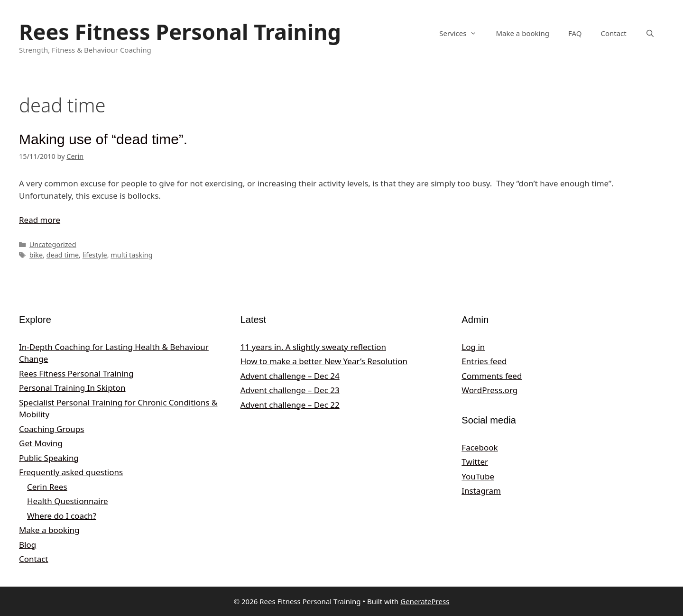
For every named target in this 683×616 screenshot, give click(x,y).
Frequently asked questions (71, 472)
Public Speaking (49, 458)
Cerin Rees (47, 487)
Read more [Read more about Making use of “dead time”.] (40, 220)
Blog (28, 545)
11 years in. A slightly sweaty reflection (313, 347)
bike (36, 255)
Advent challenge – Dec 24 (290, 376)
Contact (613, 33)
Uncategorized (53, 244)
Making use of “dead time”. (103, 139)
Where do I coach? (62, 516)
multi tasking (131, 255)
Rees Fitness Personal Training (180, 32)
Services (463, 33)
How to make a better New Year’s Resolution (324, 361)
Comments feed (492, 376)
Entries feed (484, 361)
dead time (63, 255)
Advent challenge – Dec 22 (290, 405)
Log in (473, 347)
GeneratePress (425, 601)
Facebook (480, 447)
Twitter (475, 462)
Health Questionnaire (68, 501)
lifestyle (95, 255)
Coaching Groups (51, 429)
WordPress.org (489, 390)
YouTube (478, 476)
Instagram (481, 491)
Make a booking (522, 33)
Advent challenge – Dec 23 (290, 390)
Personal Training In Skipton (72, 388)
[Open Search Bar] (650, 33)
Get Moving (41, 443)
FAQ (575, 33)
